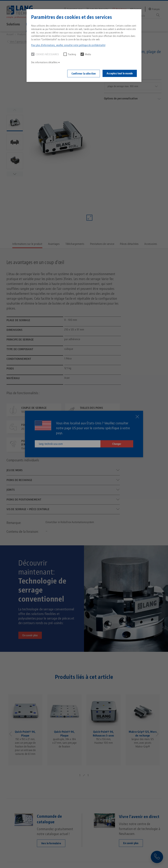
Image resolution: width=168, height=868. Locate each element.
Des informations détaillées (44, 62)
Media (86, 54)
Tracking (70, 54)
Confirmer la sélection (84, 74)
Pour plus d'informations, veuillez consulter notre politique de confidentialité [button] (68, 45)
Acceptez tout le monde (120, 73)
